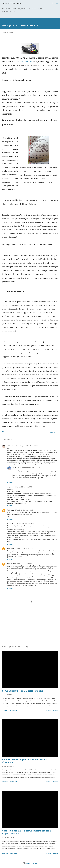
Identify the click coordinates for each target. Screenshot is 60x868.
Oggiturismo (17, 467)
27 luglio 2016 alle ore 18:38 (24, 510)
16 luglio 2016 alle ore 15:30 (24, 487)
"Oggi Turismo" (13, 3)
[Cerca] (53, 3)
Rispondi (11, 483)
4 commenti (14, 710)
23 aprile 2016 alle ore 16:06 (29, 446)
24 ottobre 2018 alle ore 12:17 (25, 564)
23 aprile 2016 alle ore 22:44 (31, 467)
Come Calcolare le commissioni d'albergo (23, 691)
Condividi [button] (53, 432)
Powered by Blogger (30, 863)
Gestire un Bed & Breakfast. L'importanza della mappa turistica (26, 832)
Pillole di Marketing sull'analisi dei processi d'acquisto (25, 761)
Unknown (10, 510)
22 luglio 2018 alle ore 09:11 (24, 548)
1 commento (14, 782)
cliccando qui (26, 62)
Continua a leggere (51, 710)
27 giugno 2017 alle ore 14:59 (24, 523)
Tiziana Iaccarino (13, 446)
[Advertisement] (30, 627)
